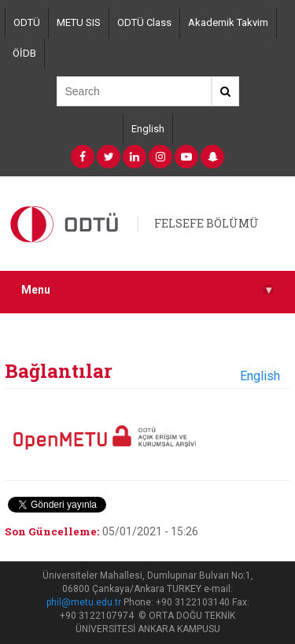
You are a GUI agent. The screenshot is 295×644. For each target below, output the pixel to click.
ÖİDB (24, 53)
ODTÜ (27, 22)
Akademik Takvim (228, 22)
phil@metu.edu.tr (84, 602)
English (148, 129)
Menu (147, 290)
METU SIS (79, 22)
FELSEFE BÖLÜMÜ (206, 223)
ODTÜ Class (144, 22)
